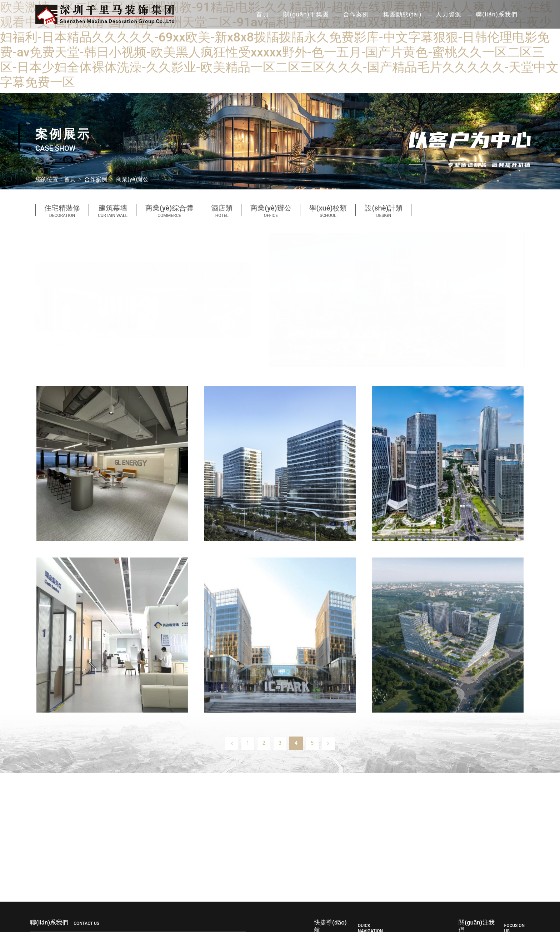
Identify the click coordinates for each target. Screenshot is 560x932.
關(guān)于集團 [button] (306, 14)
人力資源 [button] (449, 14)
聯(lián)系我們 (497, 14)
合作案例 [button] (356, 14)
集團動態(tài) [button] (402, 14)
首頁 (262, 14)
